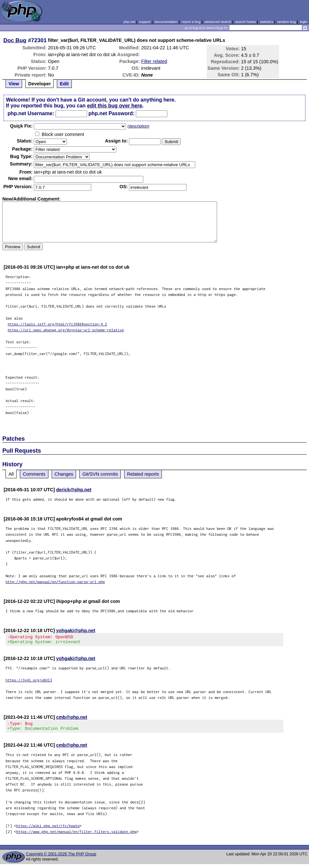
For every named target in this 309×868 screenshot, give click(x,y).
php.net (129, 22)
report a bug (191, 22)
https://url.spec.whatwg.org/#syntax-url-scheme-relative (66, 330)
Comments (34, 474)
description (138, 126)
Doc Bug (15, 40)
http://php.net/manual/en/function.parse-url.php (55, 582)
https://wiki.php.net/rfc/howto (48, 830)
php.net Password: (111, 113)
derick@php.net (74, 490)
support (145, 22)
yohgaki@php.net (76, 630)
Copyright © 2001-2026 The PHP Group (61, 858)
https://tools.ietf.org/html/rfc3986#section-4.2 (58, 324)
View (14, 84)
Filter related (154, 61)
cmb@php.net (72, 719)
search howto (245, 22)
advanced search (218, 22)
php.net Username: (31, 113)
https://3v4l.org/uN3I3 (29, 682)
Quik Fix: (21, 126)
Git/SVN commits (100, 474)
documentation (166, 22)
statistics (267, 22)
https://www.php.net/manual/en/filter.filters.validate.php (77, 835)
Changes (64, 474)
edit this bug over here (115, 106)
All (11, 474)
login (304, 22)
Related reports (143, 474)
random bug (287, 22)
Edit (64, 84)
